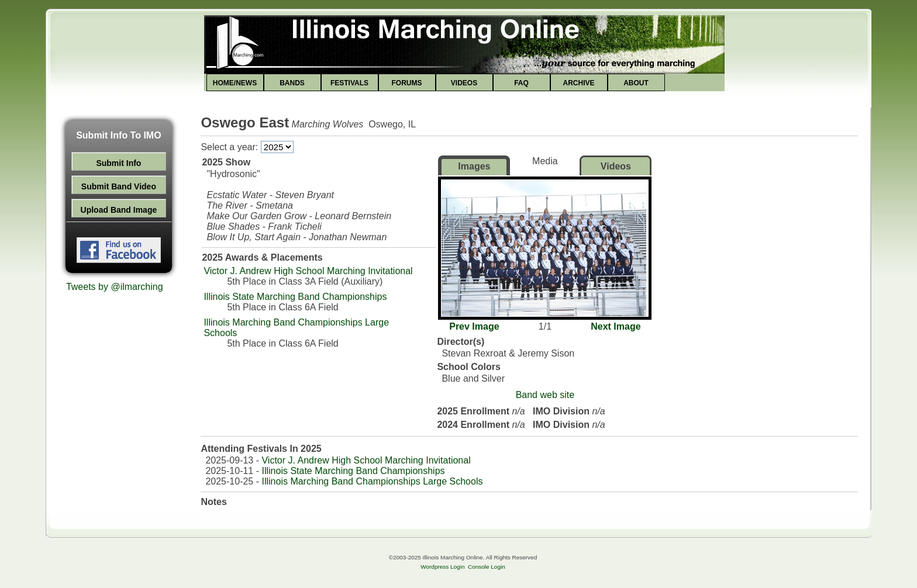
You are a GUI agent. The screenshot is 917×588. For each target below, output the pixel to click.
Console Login (487, 567)
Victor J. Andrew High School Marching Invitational (308, 271)
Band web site (545, 395)
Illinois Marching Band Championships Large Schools (372, 481)
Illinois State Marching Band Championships (295, 297)
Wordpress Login (442, 567)
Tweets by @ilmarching (115, 287)
